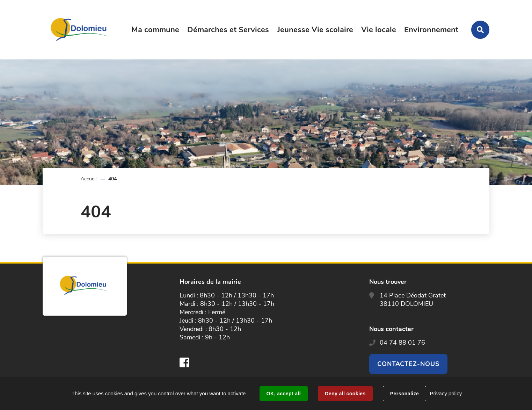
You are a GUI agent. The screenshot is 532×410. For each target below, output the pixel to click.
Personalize (405, 394)
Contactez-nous (408, 364)
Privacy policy (446, 393)
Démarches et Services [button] (228, 30)
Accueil (89, 179)
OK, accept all (284, 394)
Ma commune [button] (155, 30)
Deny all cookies (345, 394)
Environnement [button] (431, 30)
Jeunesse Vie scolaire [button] (315, 30)
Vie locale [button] (379, 30)
